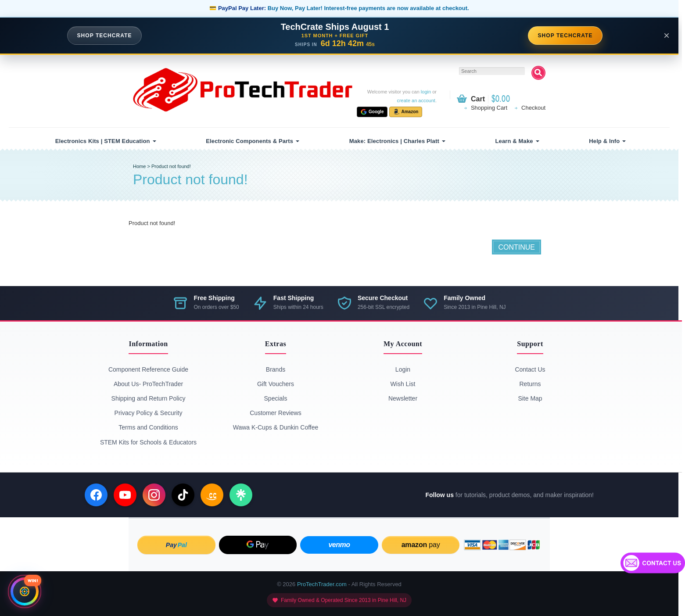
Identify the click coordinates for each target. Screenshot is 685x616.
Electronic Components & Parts (249, 141)
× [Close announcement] (667, 35)
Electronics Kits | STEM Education (103, 141)
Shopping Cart (489, 108)
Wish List (403, 384)
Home (139, 166)
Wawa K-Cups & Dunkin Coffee (276, 427)
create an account (416, 100)
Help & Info (604, 141)
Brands (276, 369)
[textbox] (492, 71)
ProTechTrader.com (322, 584)
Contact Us (530, 369)
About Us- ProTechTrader (148, 384)
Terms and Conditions (148, 427)
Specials (276, 398)
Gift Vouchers (276, 384)
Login (403, 369)
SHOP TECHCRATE (105, 36)
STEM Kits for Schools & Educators (148, 442)
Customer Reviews (275, 413)
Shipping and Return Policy (149, 398)
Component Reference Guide (148, 369)
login (426, 92)
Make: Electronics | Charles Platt (394, 141)
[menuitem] (104, 141)
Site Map (530, 398)
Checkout (533, 108)
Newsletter (403, 398)
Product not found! (171, 166)
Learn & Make (514, 141)
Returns (530, 384)
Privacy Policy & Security (149, 413)
